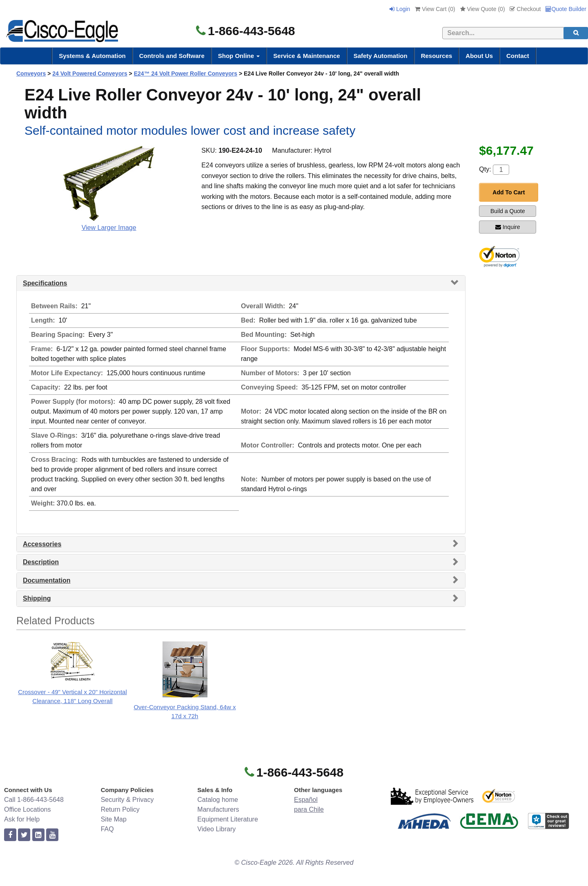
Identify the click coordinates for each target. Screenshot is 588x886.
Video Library (216, 829)
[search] (576, 33)
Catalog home (218, 800)
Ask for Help (22, 819)
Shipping (37, 598)
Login (400, 9)
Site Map (114, 819)
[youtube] (52, 835)
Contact (518, 56)
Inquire (508, 227)
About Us (479, 56)
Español (306, 800)
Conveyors (31, 73)
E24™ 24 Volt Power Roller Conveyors (186, 73)
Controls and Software (172, 56)
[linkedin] (38, 835)
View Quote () (483, 9)
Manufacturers (218, 809)
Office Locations (27, 809)
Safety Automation (381, 56)
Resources (437, 56)
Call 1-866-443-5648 (34, 800)
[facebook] (10, 835)
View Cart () (435, 9)
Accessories (42, 544)
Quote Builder (566, 9)
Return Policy (120, 809)
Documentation (47, 580)
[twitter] (24, 835)
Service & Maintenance (306, 56)
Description (41, 562)
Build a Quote (508, 211)
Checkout (525, 9)
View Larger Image (109, 228)
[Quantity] (501, 170)
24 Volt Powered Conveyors (90, 73)
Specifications (45, 283)
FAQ (107, 829)
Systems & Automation (92, 56)
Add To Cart (509, 192)
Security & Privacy (127, 800)
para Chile (309, 809)
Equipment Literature (228, 819)
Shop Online (239, 56)
